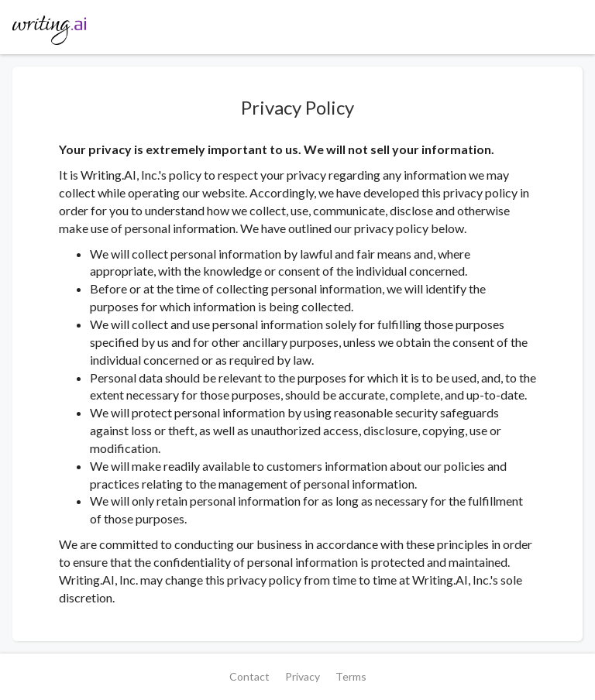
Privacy (303, 676)
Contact (249, 676)
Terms (351, 676)
